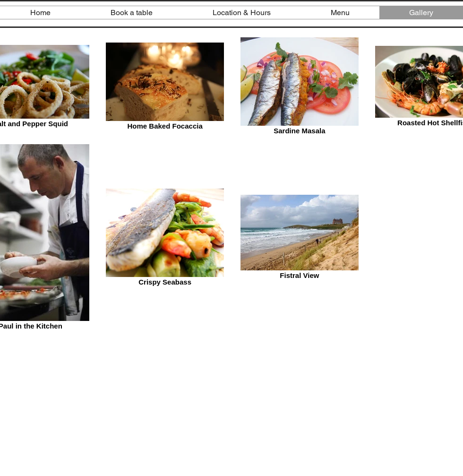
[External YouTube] (231, 408)
